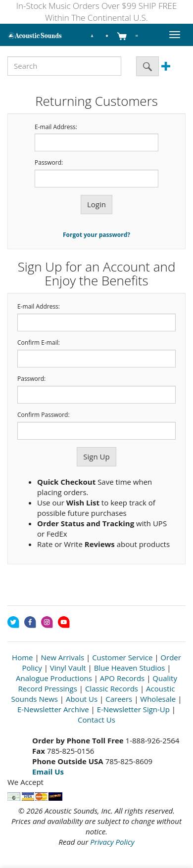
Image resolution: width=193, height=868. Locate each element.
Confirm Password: (44, 415)
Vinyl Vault (68, 668)
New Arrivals (63, 657)
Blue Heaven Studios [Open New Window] (130, 668)
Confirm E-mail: (39, 343)
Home (22, 657)
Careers (119, 699)
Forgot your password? (96, 235)
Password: (49, 163)
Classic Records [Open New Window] (112, 688)
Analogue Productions (54, 678)
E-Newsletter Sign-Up (133, 709)
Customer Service (122, 657)
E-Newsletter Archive (53, 709)
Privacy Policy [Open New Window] (112, 842)
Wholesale (158, 699)
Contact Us (96, 720)
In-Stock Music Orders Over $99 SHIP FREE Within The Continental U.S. (97, 12)
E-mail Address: (56, 127)
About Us (82, 699)
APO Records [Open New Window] (122, 678)
